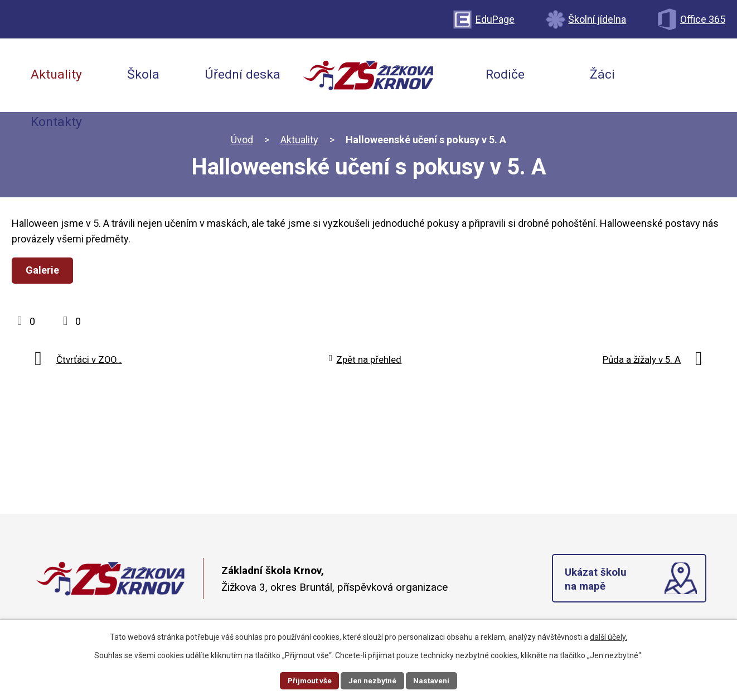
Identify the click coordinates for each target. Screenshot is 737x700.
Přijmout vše (309, 680)
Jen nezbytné (373, 680)
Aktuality (299, 140)
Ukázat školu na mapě (596, 580)
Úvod (242, 140)
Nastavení (433, 680)
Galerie (43, 270)
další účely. (608, 636)
